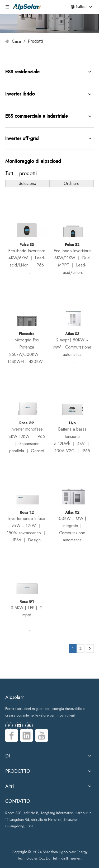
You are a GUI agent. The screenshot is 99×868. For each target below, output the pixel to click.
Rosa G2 (27, 423)
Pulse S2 (72, 245)
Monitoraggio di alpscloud (33, 161)
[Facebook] (9, 726)
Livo (72, 423)
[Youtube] (29, 726)
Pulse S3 (27, 245)
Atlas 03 (72, 334)
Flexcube (27, 334)
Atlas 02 (72, 512)
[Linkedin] (19, 726)
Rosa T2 (27, 512)
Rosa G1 (27, 602)
